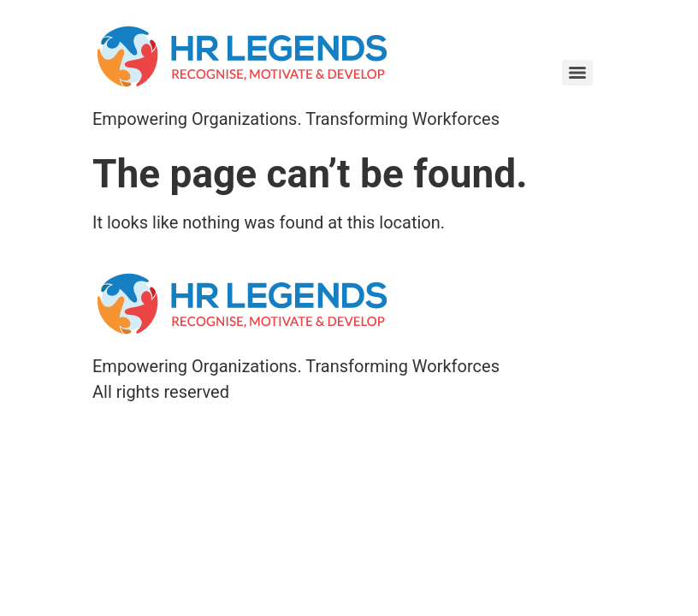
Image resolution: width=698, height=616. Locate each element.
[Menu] (577, 73)
